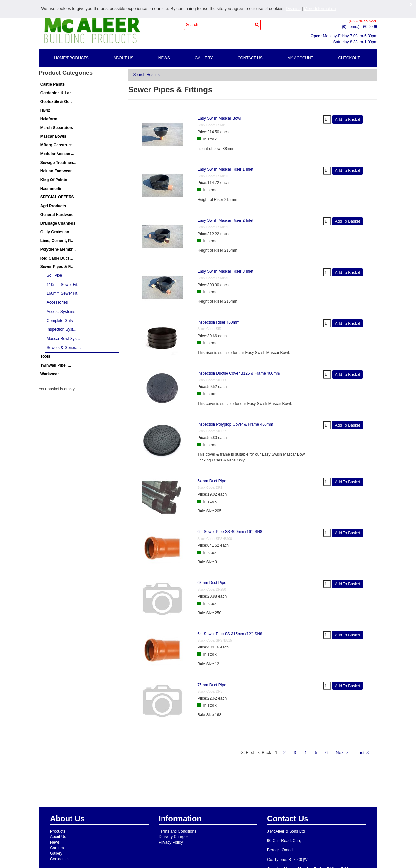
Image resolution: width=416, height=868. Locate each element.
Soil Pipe (54, 275)
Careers (57, 848)
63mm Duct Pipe (212, 583)
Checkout (349, 58)
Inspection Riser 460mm (218, 322)
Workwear (50, 374)
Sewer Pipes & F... (57, 267)
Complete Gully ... (62, 321)
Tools (45, 356)
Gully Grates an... (56, 232)
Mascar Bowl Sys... (63, 339)
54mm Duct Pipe (212, 481)
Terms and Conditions (177, 831)
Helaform (49, 119)
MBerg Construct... (58, 145)
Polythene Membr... (58, 249)
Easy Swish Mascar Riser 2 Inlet (225, 220)
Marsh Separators (57, 128)
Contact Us (250, 58)
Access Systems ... (63, 312)
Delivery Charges (174, 837)
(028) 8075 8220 (363, 21)
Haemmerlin (52, 189)
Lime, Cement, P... (57, 241)
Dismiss (293, 9)
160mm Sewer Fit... (64, 293)
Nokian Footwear (56, 171)
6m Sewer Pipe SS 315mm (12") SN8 (230, 634)
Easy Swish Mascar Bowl (219, 118)
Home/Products (71, 58)
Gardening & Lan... (58, 93)
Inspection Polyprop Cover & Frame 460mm (235, 424)
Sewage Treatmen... (58, 163)
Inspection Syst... (62, 329)
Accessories (57, 302)
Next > (343, 752)
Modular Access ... (57, 154)
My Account (300, 58)
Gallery (204, 58)
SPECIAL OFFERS (57, 197)
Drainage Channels (58, 223)
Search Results (146, 75)
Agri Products (53, 206)
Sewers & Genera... (64, 348)
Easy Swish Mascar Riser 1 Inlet (225, 169)
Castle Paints (52, 84)
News (164, 58)
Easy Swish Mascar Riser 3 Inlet (225, 271)
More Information (320, 9)
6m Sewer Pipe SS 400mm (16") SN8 (230, 532)
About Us (123, 58)
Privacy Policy (171, 842)
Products (58, 831)
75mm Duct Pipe (212, 685)
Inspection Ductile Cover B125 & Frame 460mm (239, 373)
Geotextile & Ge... (56, 102)
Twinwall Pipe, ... (56, 365)
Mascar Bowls (53, 136)
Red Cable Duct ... (57, 258)
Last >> (364, 752)
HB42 (45, 110)
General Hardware (57, 215)
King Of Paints (54, 180)
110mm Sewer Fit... (64, 285)
